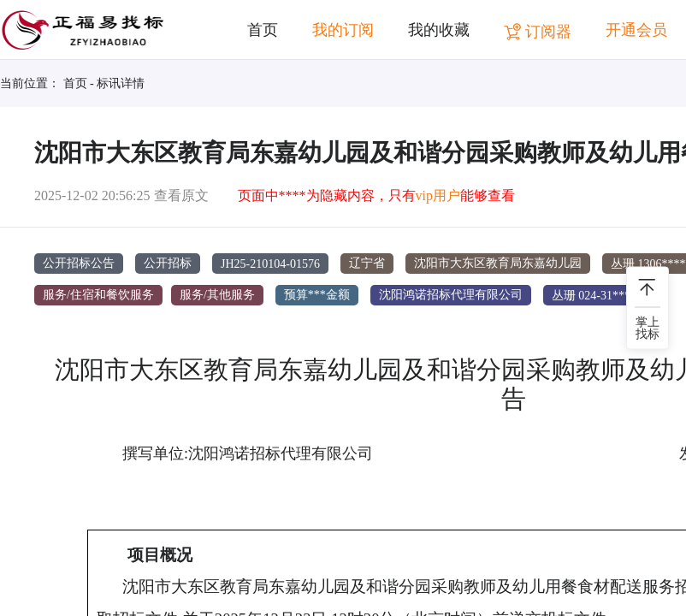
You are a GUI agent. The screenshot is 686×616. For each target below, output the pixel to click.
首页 (263, 30)
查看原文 (181, 195)
